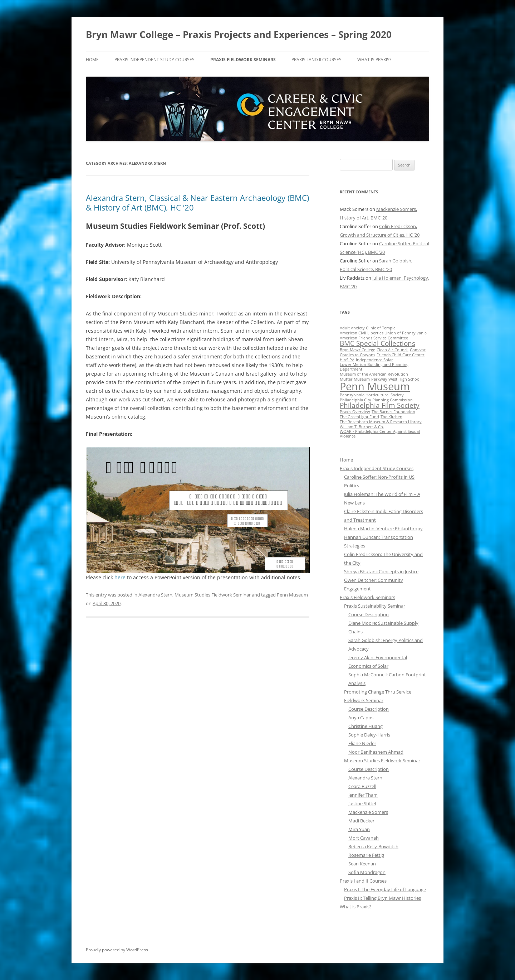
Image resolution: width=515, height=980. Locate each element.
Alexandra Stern (155, 595)
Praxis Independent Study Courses (154, 60)
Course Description (369, 614)
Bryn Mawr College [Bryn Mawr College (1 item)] (357, 350)
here (120, 577)
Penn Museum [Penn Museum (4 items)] (375, 386)
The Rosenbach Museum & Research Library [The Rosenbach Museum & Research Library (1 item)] (381, 422)
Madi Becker (361, 821)
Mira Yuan (359, 829)
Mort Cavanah (364, 838)
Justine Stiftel (362, 803)
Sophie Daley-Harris (369, 735)
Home (92, 60)
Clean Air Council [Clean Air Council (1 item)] (393, 350)
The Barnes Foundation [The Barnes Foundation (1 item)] (393, 412)
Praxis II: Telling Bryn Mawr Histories (382, 898)
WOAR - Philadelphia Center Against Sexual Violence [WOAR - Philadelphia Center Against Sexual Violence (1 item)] (380, 434)
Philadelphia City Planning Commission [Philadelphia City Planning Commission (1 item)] (376, 400)
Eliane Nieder (362, 743)
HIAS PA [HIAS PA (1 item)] (347, 360)
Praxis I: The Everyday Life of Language (385, 889)
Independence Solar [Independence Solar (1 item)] (374, 360)
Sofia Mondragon (367, 872)
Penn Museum (292, 595)
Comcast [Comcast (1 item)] (418, 350)
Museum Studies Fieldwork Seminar (213, 595)
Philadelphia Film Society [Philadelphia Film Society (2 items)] (380, 405)
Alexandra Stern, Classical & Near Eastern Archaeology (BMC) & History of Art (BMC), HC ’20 (197, 202)
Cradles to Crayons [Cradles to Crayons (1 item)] (357, 355)
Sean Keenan (362, 864)
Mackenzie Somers (368, 812)
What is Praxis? (374, 60)
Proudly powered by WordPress (117, 950)
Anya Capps (361, 718)
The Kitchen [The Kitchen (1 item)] (391, 417)
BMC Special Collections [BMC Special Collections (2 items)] (377, 343)
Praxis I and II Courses (317, 60)
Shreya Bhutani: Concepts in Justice (381, 571)
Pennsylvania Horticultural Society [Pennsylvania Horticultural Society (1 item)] (372, 395)
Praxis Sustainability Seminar (375, 606)
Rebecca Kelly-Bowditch (373, 846)
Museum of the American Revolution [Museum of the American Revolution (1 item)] (374, 374)
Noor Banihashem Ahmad (376, 752)
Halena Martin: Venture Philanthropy (383, 528)
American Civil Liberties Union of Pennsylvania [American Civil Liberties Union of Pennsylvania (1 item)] (383, 333)
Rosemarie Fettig (366, 855)
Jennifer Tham (363, 795)
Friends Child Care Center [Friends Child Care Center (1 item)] (401, 355)
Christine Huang (366, 726)
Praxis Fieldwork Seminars (243, 60)
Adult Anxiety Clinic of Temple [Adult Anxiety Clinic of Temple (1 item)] (368, 328)
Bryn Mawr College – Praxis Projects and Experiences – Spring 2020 (239, 34)
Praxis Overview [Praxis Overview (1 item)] (355, 412)
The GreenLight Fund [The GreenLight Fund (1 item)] (359, 417)
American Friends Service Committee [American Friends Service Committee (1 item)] (374, 338)
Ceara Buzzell (362, 786)
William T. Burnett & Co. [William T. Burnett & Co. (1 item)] (362, 427)
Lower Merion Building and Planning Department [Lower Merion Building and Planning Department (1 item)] (374, 367)
